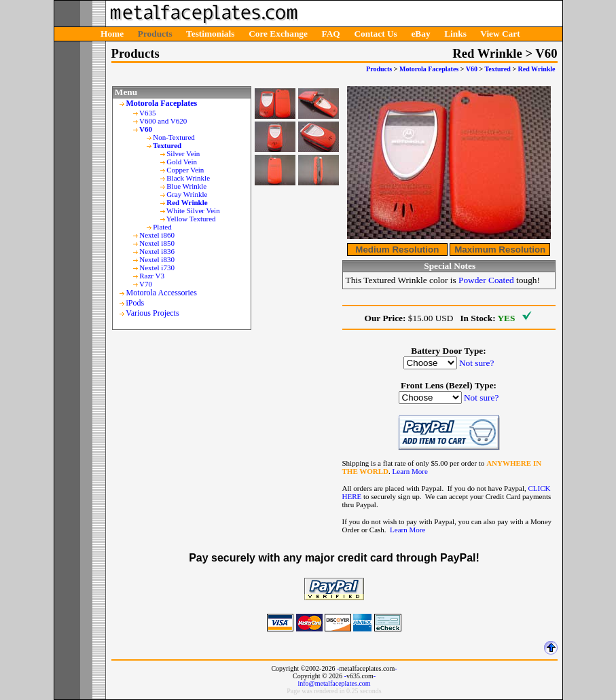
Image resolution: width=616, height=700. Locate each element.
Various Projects (152, 313)
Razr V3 (152, 276)
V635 (147, 113)
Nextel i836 (157, 251)
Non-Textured (174, 137)
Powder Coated (486, 280)
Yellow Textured (191, 219)
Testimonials (210, 34)
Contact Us (375, 34)
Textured (498, 69)
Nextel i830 (157, 259)
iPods (135, 303)
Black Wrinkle (188, 178)
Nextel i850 (157, 243)
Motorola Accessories (162, 293)
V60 (472, 69)
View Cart (500, 34)
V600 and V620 (163, 121)
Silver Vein (183, 153)
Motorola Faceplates (429, 69)
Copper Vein (185, 170)
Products (155, 34)
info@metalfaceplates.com (334, 683)
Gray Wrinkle (187, 194)
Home (112, 34)
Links (455, 34)
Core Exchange (278, 34)
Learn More (410, 471)
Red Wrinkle (537, 69)
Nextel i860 (157, 235)
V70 (146, 284)
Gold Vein (182, 162)
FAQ (331, 34)
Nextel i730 (157, 268)
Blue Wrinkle (186, 186)
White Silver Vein (193, 210)
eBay (420, 34)
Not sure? (476, 363)
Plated (162, 227)
